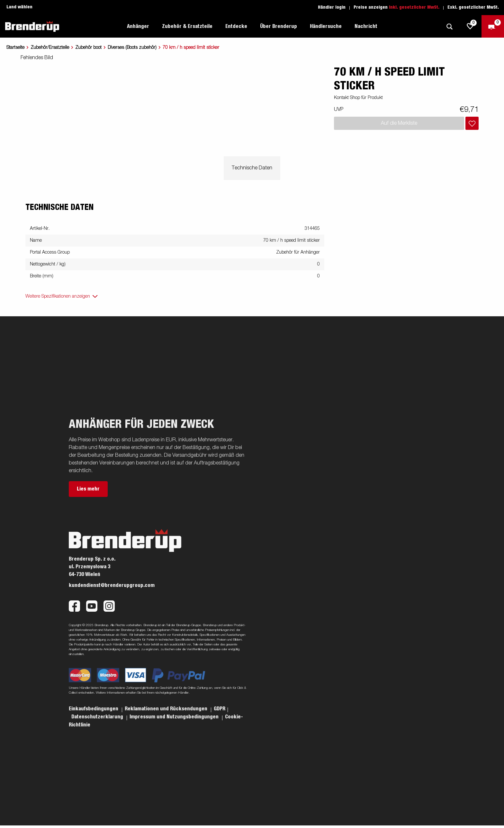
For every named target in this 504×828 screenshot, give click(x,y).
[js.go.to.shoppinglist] (470, 26)
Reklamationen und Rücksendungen (167, 709)
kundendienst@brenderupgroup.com (112, 585)
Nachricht (366, 26)
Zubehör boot (88, 48)
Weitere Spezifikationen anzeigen (58, 296)
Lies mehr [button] (88, 489)
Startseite (15, 48)
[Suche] (449, 27)
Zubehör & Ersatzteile (187, 26)
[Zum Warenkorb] (493, 26)
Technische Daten (252, 168)
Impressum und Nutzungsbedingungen (175, 717)
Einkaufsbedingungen (94, 709)
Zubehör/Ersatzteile (50, 48)
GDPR (220, 709)
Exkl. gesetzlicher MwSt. (473, 7)
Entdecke (236, 26)
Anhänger (138, 26)
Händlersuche (326, 26)
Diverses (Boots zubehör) (132, 48)
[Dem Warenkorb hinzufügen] (472, 123)
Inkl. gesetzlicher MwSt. (414, 7)
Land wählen (19, 7)
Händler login (332, 7)
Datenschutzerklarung (98, 717)
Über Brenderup (279, 26)
